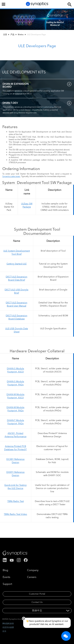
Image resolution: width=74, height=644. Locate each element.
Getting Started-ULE (17, 264)
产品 (12, 34)
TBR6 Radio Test (16, 501)
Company (33, 570)
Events (6, 577)
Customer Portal (37, 594)
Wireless (21, 34)
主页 (5, 34)
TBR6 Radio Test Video (15, 514)
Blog (5, 570)
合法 (4, 631)
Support (7, 584)
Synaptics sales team (11, 176)
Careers (32, 577)
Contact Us (37, 602)
